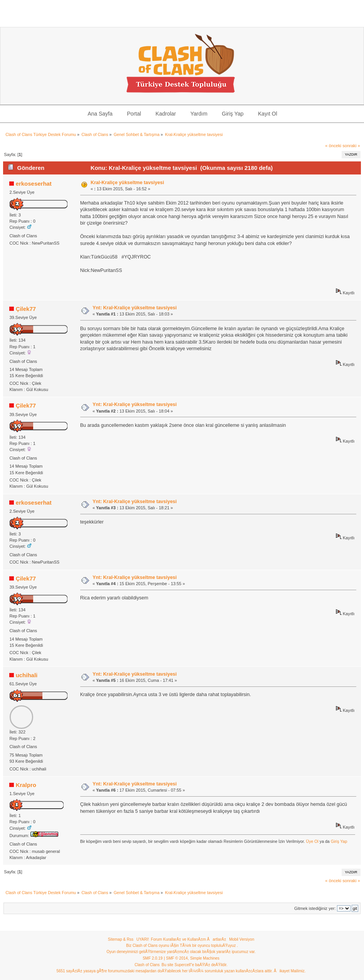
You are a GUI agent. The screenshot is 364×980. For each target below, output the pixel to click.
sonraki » (351, 146)
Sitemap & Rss (121, 939)
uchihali (27, 675)
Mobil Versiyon (242, 939)
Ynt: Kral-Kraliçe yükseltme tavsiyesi (135, 308)
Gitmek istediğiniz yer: (315, 908)
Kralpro (26, 785)
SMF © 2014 (177, 958)
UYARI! (143, 939)
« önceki (333, 146)
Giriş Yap (339, 841)
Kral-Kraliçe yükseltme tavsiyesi (127, 183)
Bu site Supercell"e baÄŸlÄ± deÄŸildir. (195, 965)
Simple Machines (205, 958)
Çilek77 (26, 309)
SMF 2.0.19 (153, 958)
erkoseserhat (34, 184)
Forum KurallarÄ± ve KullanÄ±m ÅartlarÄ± (188, 939)
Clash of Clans (147, 965)
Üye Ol (312, 841)
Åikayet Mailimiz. (290, 971)
